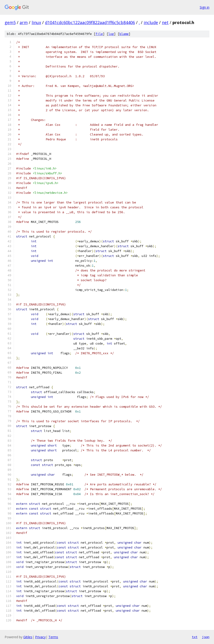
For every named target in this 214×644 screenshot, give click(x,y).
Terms (53, 637)
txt (195, 637)
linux (36, 22)
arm (24, 22)
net (165, 22)
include (151, 22)
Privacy (40, 637)
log (111, 34)
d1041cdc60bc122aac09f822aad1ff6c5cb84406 (90, 22)
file (99, 34)
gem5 (10, 22)
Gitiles (28, 637)
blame (124, 34)
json (206, 637)
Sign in (205, 7)
